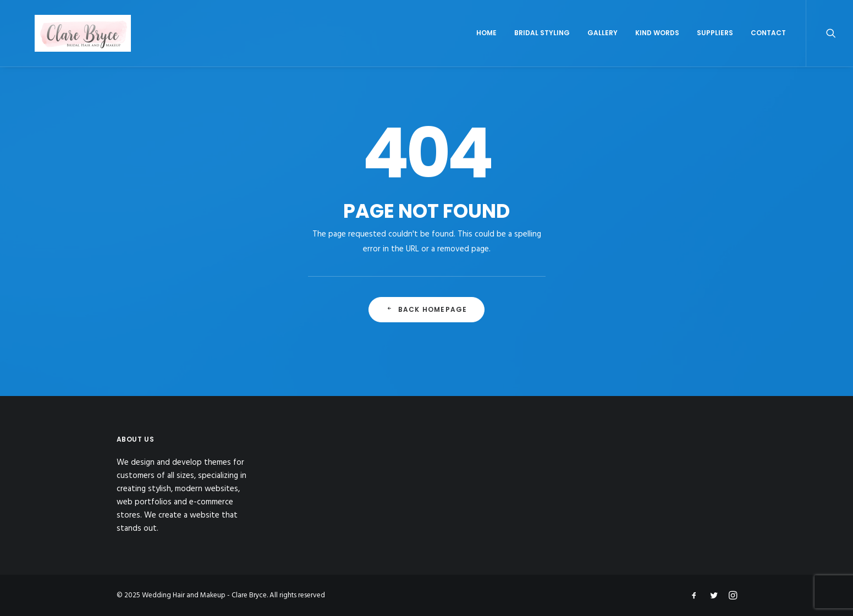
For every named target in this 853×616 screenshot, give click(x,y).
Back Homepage (427, 326)
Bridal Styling (542, 48)
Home (486, 48)
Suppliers (715, 48)
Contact (768, 48)
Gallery (602, 48)
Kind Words (657, 48)
